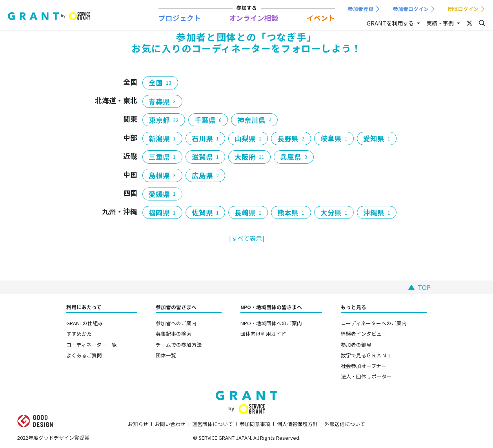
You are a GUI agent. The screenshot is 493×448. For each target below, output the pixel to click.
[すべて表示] (247, 238)
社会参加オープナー (364, 366)
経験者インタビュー (364, 334)
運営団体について (213, 424)
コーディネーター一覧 (92, 345)
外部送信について (345, 424)
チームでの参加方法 (179, 345)
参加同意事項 (255, 424)
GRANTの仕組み (85, 323)
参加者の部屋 (356, 345)
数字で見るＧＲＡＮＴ (366, 355)
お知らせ (138, 424)
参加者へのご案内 (176, 323)
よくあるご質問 (84, 355)
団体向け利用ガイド (263, 334)
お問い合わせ (170, 424)
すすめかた (79, 334)
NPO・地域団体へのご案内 (271, 323)
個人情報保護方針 (297, 424)
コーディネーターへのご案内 (374, 323)
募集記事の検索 (174, 334)
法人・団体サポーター (366, 376)
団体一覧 (166, 355)
